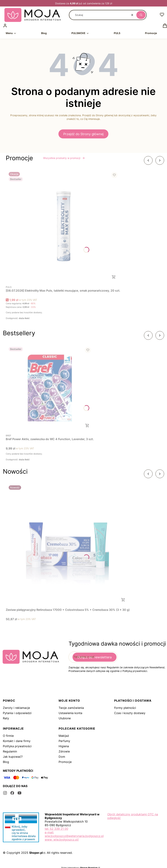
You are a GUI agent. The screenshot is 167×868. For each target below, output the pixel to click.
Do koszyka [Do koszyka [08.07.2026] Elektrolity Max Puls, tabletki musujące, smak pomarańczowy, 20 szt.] (114, 277)
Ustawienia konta (70, 713)
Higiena (64, 746)
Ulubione (65, 718)
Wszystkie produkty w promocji (64, 158)
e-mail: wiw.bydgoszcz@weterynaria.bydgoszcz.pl (74, 834)
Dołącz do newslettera (95, 657)
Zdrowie (64, 751)
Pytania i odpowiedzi (17, 713)
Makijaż (64, 736)
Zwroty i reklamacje (16, 708)
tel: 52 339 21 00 (56, 829)
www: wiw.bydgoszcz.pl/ (62, 840)
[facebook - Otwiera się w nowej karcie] (12, 793)
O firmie (8, 736)
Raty (6, 718)
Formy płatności (125, 708)
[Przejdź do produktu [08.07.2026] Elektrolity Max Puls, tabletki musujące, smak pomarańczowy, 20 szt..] (63, 226)
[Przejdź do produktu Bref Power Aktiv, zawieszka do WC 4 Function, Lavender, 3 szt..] (50, 388)
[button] (141, 15)
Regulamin (10, 751)
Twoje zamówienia (71, 708)
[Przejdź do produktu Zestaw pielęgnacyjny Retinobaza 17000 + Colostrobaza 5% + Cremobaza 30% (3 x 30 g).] (68, 544)
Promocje (65, 762)
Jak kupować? (13, 757)
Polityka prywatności (17, 746)
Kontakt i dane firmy (17, 741)
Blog (6, 762)
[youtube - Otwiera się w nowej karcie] (19, 793)
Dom (62, 757)
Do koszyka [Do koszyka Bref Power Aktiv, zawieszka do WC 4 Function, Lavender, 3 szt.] (87, 426)
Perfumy (64, 741)
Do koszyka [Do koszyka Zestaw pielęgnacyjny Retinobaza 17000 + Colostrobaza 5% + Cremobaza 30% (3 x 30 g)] (123, 600)
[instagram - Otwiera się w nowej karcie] (5, 793)
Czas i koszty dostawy (130, 713)
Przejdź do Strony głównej (83, 134)
